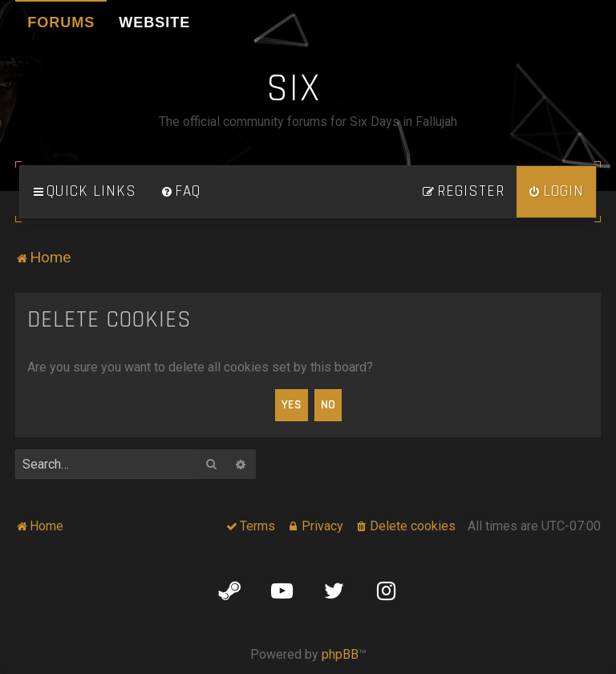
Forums (61, 22)
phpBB (340, 654)
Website (154, 22)
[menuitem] (180, 192)
